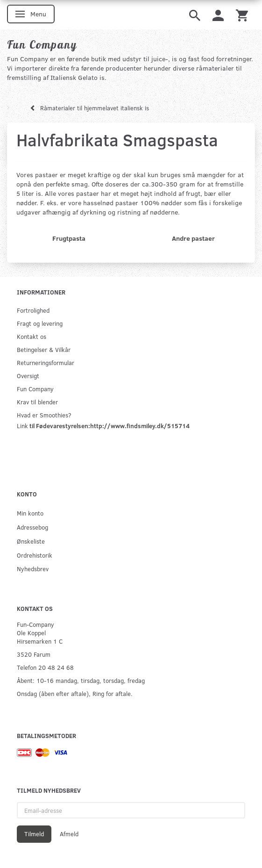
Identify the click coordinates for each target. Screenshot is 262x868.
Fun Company (35, 389)
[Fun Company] (42, 44)
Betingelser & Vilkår (44, 349)
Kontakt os (32, 336)
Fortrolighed (33, 310)
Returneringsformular (46, 362)
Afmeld (69, 834)
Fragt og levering (40, 323)
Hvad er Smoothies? (44, 415)
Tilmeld (34, 834)
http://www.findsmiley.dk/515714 (140, 426)
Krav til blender (37, 402)
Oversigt (28, 376)
